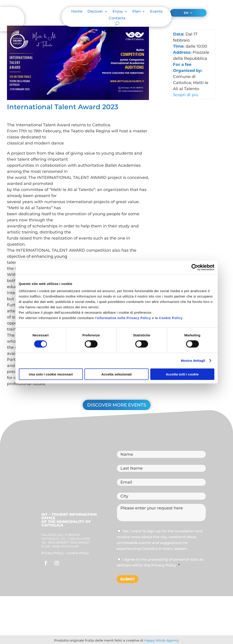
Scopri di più (186, 95)
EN (186, 13)
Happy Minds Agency (162, 640)
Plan (136, 12)
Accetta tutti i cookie (182, 374)
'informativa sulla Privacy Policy (123, 318)
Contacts (117, 18)
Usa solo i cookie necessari (51, 374)
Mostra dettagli (193, 361)
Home (77, 12)
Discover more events (117, 405)
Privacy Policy (52, 553)
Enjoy (118, 12)
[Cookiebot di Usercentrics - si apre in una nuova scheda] (195, 267)
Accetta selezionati (116, 374)
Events (156, 12)
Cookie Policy (171, 318)
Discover (95, 12)
